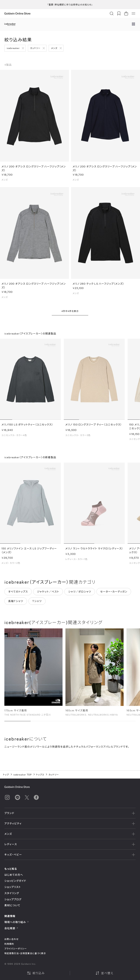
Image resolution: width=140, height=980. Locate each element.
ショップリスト (13, 887)
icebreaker (13, 48)
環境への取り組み (17, 922)
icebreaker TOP (23, 775)
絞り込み (36, 973)
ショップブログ (13, 899)
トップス (40, 775)
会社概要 (11, 928)
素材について (12, 905)
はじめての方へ (14, 875)
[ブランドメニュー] (133, 24)
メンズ (54, 48)
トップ (6, 775)
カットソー (35, 48)
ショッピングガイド (15, 881)
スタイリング (12, 893)
